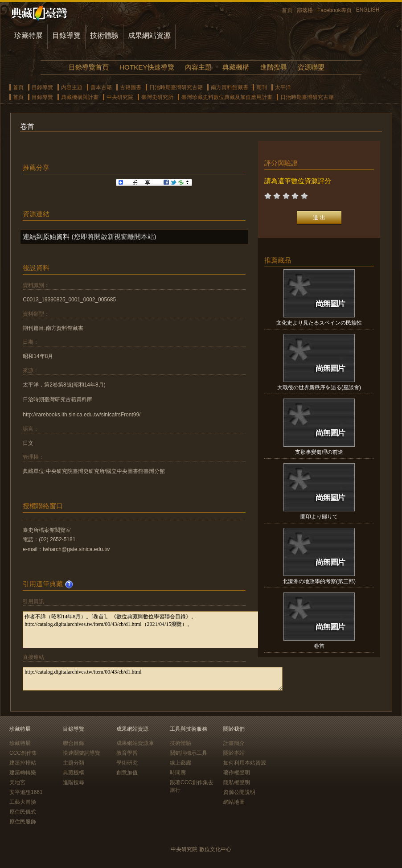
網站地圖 (234, 802)
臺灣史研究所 (157, 97)
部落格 (305, 10)
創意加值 (127, 773)
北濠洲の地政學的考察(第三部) (319, 581)
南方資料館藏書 (230, 87)
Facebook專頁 (334, 10)
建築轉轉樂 (23, 773)
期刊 (262, 87)
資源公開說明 (239, 792)
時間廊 (178, 773)
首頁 (287, 10)
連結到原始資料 (46, 237)
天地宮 (17, 782)
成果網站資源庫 (135, 743)
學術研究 (127, 763)
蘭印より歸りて (319, 517)
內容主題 (198, 67)
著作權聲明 (237, 773)
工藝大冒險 (23, 802)
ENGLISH (368, 10)
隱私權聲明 (237, 782)
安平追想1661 (26, 792)
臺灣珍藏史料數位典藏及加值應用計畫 (227, 97)
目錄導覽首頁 (89, 67)
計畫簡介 (234, 743)
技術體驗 (104, 35)
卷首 (319, 646)
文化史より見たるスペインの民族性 (319, 323)
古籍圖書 (131, 87)
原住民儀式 (23, 812)
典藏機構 (236, 67)
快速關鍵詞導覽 (82, 753)
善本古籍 (101, 87)
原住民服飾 (23, 822)
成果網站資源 (149, 35)
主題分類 (74, 763)
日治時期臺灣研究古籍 (176, 87)
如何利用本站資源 (245, 763)
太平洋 (283, 87)
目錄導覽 (66, 35)
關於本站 (234, 753)
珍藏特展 (29, 35)
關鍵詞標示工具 (189, 753)
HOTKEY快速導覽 (147, 67)
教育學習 (127, 753)
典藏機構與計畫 (80, 97)
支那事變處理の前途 (319, 452)
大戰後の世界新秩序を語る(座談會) (319, 387)
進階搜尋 (274, 67)
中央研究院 (120, 97)
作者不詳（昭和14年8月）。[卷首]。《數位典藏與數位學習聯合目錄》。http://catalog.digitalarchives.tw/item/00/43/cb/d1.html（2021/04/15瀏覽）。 (153, 630)
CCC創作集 (23, 753)
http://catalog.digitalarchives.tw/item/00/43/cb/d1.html (153, 679)
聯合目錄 (74, 743)
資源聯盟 (311, 67)
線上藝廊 (180, 763)
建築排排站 (23, 763)
